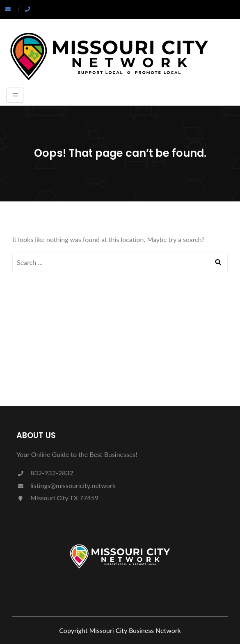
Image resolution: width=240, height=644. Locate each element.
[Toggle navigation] (15, 95)
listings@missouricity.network (66, 485)
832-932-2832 (45, 473)
